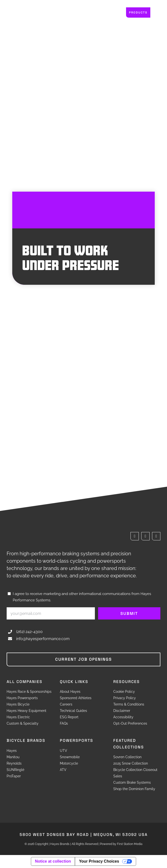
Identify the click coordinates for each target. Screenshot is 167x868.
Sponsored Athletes (76, 698)
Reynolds (14, 764)
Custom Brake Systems (132, 783)
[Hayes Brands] (25, 11)
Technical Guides (73, 711)
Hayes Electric (18, 718)
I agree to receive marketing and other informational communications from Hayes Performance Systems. (82, 597)
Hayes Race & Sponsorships (29, 692)
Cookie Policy (124, 692)
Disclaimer (122, 711)
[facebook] (135, 536)
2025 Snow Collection (131, 764)
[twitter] (145, 536)
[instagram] (156, 536)
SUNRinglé (15, 770)
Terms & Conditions (129, 705)
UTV (64, 751)
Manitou (13, 757)
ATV (63, 770)
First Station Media (130, 844)
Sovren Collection (127, 757)
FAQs (64, 724)
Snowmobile (70, 757)
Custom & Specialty (23, 724)
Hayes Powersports (22, 698)
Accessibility (123, 718)
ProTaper (14, 776)
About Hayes (70, 692)
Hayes (12, 751)
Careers (66, 705)
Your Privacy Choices (99, 862)
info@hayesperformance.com (43, 639)
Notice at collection (53, 862)
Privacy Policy (125, 698)
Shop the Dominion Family (134, 789)
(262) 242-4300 (29, 632)
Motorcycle (69, 764)
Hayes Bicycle (18, 705)
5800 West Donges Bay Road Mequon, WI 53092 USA (84, 835)
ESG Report (69, 718)
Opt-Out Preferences (130, 724)
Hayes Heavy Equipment (26, 711)
